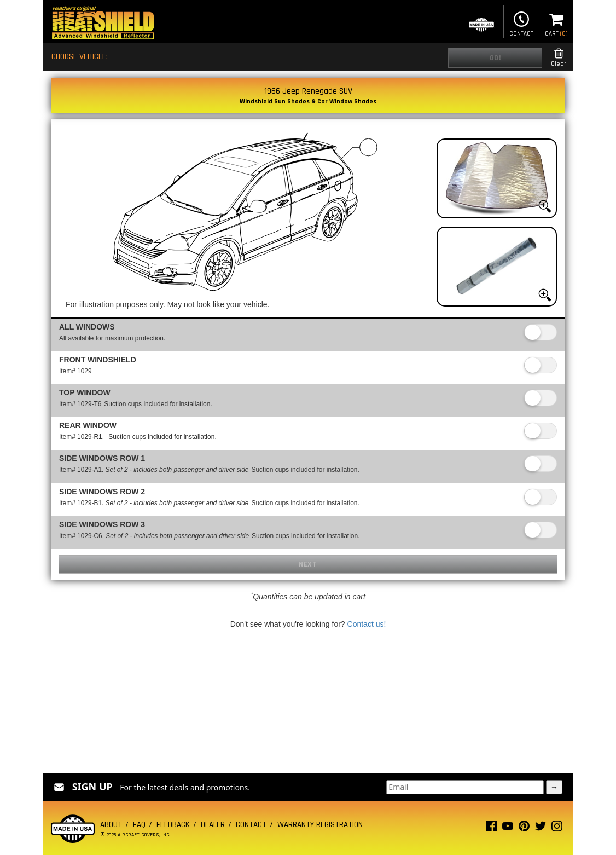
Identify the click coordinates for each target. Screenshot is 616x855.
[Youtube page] (508, 828)
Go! (495, 58)
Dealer (213, 825)
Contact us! (367, 624)
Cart (556, 23)
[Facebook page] (491, 828)
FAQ (139, 825)
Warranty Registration (320, 825)
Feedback (173, 825)
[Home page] (103, 24)
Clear (559, 58)
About (111, 825)
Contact (521, 23)
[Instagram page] (557, 828)
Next (308, 564)
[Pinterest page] (524, 828)
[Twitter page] (541, 828)
